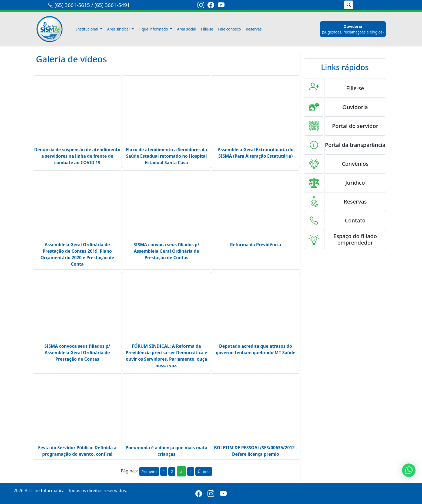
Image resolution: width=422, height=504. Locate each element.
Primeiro (149, 471)
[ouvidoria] (353, 29)
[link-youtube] (221, 6)
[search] (334, 5)
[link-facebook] (211, 6)
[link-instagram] (201, 6)
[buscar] (349, 5)
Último (204, 471)
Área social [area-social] (187, 29)
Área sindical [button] (119, 29)
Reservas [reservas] (254, 29)
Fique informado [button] (154, 29)
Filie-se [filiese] (207, 29)
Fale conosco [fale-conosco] (229, 29)
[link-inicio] (53, 29)
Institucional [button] (88, 29)
